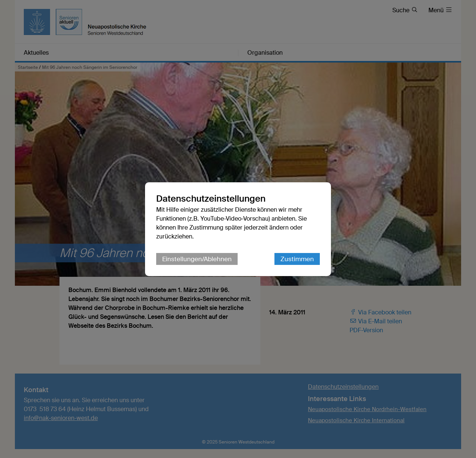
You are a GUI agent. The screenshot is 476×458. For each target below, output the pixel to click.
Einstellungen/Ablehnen (197, 259)
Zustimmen (297, 259)
